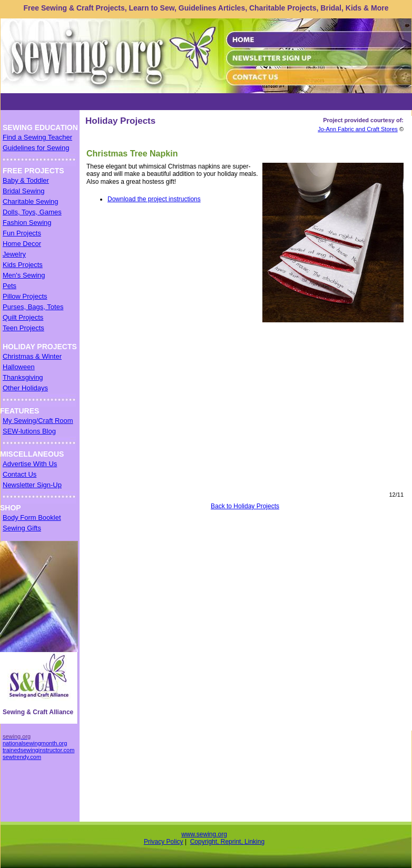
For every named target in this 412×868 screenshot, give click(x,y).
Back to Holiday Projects (245, 506)
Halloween (19, 367)
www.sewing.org (204, 834)
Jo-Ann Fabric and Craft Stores (358, 129)
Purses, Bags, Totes (33, 307)
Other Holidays (25, 388)
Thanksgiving (23, 377)
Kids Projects (23, 265)
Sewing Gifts (22, 528)
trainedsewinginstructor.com (38, 750)
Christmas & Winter (32, 356)
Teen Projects (23, 328)
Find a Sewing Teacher (37, 137)
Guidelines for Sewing (36, 148)
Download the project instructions (154, 199)
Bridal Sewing (24, 191)
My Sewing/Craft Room (38, 421)
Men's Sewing (24, 275)
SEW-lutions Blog (29, 431)
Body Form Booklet (32, 517)
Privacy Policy (164, 842)
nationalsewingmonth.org (35, 743)
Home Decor (22, 244)
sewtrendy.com (22, 757)
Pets (9, 286)
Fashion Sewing (27, 223)
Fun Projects (22, 233)
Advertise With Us (30, 464)
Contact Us (19, 474)
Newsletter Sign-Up (32, 485)
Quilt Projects (23, 317)
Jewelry (14, 254)
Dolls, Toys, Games (32, 212)
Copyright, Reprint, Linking (227, 842)
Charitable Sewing (31, 201)
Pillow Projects (25, 296)
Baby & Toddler (26, 180)
